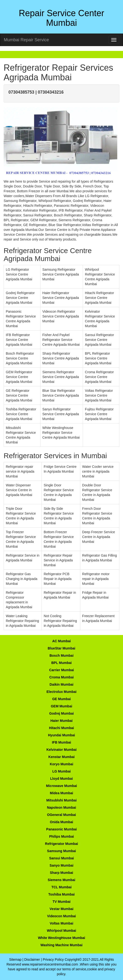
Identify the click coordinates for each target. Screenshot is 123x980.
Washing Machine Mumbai (62, 945)
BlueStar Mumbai (61, 648)
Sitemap (15, 959)
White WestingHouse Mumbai (61, 938)
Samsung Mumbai (61, 851)
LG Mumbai (61, 771)
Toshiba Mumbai (61, 894)
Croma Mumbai (61, 677)
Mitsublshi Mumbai (61, 800)
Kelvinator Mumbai (61, 750)
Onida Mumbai (61, 822)
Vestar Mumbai (62, 909)
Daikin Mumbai (62, 684)
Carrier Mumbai (62, 670)
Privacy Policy (53, 959)
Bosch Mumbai (61, 656)
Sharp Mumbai (61, 873)
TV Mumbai (62, 902)
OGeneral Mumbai (61, 815)
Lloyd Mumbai (61, 779)
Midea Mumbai (61, 793)
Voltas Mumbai (61, 923)
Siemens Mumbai (61, 880)
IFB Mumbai (61, 742)
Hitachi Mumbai (61, 728)
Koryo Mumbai (61, 764)
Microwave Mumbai (61, 786)
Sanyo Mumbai (62, 865)
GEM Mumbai (62, 706)
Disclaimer (32, 959)
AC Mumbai (62, 641)
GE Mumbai (61, 699)
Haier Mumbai (61, 721)
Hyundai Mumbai (61, 735)
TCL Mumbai (61, 887)
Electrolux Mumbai (61, 692)
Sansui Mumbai (62, 858)
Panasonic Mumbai (62, 829)
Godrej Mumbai (61, 713)
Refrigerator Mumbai (62, 844)
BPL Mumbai (62, 663)
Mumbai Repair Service (26, 40)
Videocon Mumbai (61, 916)
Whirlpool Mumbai (61, 931)
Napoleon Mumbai (62, 807)
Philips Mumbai (62, 836)
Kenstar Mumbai (62, 757)
